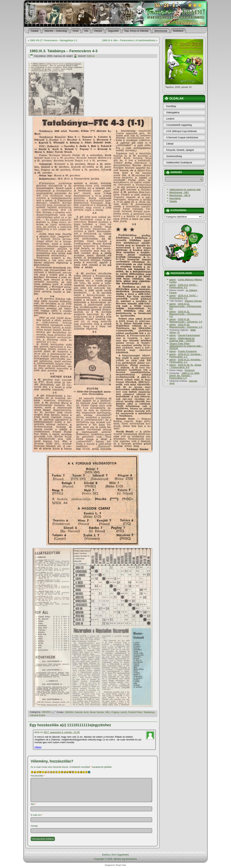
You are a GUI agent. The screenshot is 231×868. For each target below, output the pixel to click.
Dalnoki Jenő (82, 712)
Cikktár (170, 144)
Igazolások (175, 198)
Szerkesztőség (174, 156)
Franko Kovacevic (187, 351)
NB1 (108, 712)
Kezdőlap (171, 106)
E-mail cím (37, 815)
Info (86, 31)
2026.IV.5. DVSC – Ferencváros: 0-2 (184, 286)
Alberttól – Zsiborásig (56, 31)
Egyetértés (123, 855)
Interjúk (98, 31)
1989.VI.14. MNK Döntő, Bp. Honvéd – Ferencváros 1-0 (184, 376)
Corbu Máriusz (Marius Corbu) (186, 281)
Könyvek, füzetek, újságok (180, 150)
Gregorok (190, 370)
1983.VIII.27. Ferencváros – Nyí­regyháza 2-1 (54, 40)
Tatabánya (149, 712)
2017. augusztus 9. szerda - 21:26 (62, 732)
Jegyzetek (113, 31)
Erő (114, 855)
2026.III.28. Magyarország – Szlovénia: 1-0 (186, 320)
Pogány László (119, 712)
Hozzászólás (38, 776)
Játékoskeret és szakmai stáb (185, 189)
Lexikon (170, 119)
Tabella (173, 201)
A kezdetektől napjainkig (179, 125)
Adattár (35, 31)
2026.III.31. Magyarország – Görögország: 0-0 (185, 306)
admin (173, 280)
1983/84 (46, 712)
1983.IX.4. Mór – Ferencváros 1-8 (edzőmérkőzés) (129, 40)
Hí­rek (76, 31)
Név (33, 804)
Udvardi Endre (38, 715)
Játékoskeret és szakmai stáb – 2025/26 (182, 339)
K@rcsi (91, 56)
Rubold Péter (135, 712)
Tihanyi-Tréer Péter (179, 344)
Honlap (34, 826)
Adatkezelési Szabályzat (179, 162)
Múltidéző (178, 31)
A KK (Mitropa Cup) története (182, 131)
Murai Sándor (97, 712)
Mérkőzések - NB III (180, 195)
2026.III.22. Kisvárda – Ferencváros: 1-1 (186, 355)
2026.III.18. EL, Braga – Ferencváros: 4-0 (185, 366)
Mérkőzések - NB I (179, 192)
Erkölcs (106, 855)
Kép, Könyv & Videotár (137, 31)
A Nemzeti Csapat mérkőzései (182, 137)
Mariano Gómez (193, 301)
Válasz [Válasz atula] (38, 747)
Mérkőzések (161, 31)
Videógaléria (173, 112)
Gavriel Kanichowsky (189, 335)
